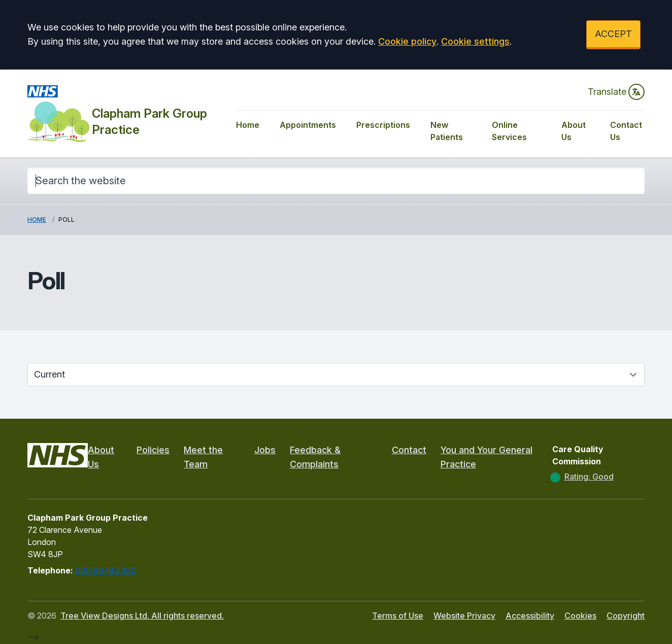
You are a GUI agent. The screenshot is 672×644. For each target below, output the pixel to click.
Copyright (626, 616)
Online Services (509, 131)
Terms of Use (398, 616)
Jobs (265, 450)
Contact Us (626, 131)
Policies (153, 450)
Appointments (308, 125)
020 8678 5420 (106, 570)
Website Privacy (464, 616)
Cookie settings (475, 41)
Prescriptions (383, 125)
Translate (616, 92)
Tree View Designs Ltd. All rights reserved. (142, 616)
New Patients (447, 131)
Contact (409, 450)
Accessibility (530, 616)
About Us (574, 131)
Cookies (580, 616)
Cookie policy (407, 41)
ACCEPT (613, 34)
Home (248, 125)
